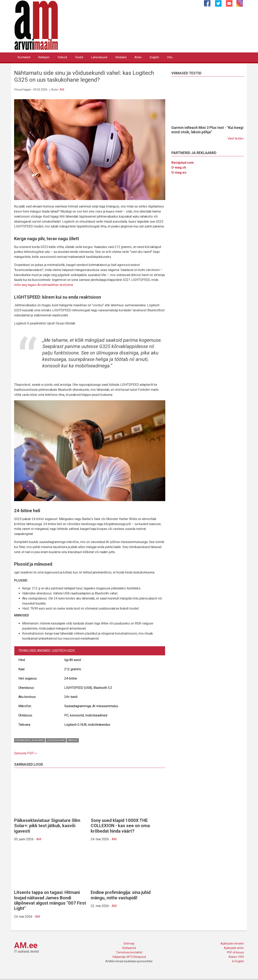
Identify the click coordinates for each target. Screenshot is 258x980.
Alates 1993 (236, 957)
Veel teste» (236, 138)
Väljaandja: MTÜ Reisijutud (129, 957)
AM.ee (26, 945)
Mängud (73, 740)
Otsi (170, 57)
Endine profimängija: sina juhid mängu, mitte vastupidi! (121, 895)
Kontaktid (24, 57)
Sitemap (129, 944)
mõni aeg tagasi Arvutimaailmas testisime (44, 285)
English (154, 57)
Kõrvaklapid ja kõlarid (30, 740)
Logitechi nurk (56, 740)
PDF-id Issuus (235, 952)
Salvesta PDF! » (25, 753)
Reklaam (44, 57)
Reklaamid (129, 948)
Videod (62, 57)
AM (62, 90)
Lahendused (99, 57)
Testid (79, 57)
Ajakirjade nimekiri (232, 944)
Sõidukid (121, 57)
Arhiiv (138, 57)
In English (238, 961)
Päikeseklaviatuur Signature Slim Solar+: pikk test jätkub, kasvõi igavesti (47, 826)
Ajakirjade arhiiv (234, 948)
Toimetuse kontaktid (129, 952)
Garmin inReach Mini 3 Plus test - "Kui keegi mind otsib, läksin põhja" (207, 130)
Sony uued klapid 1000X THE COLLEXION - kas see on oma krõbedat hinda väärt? (120, 826)
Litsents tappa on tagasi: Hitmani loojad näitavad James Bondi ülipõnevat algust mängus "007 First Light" (50, 900)
